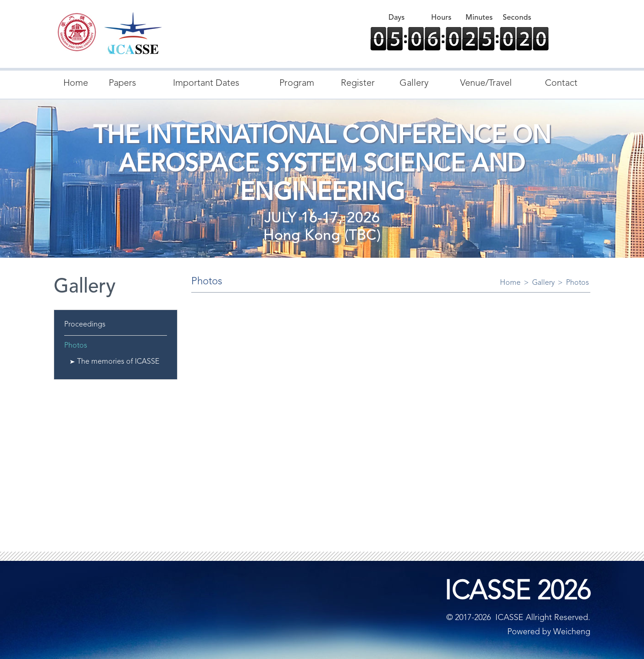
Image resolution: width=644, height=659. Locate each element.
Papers (122, 83)
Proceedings (85, 325)
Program (297, 83)
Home (76, 83)
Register (358, 83)
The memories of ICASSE (118, 362)
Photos (76, 346)
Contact (561, 83)
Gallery (414, 83)
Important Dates (206, 83)
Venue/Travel (486, 83)
